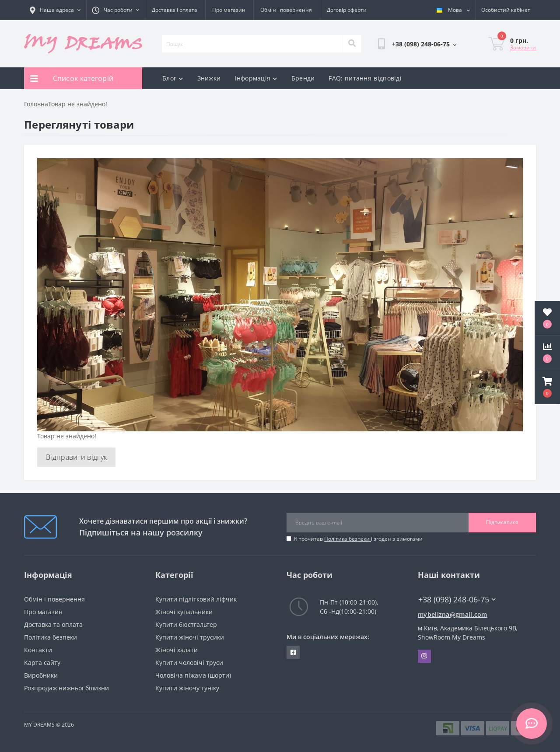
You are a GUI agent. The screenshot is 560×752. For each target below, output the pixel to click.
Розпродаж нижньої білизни (66, 688)
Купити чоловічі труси (189, 663)
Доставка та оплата (53, 624)
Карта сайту (42, 663)
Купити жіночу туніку (187, 688)
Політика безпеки (348, 539)
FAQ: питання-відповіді (365, 78)
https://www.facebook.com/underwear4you (293, 652)
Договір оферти (347, 10)
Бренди (303, 78)
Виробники (41, 675)
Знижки (209, 78)
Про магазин (229, 10)
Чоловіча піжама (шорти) (193, 675)
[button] (547, 387)
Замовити (523, 47)
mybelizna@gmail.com (453, 614)
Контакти (38, 650)
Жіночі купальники (184, 612)
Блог (173, 78)
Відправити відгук (76, 457)
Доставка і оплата (175, 10)
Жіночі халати (177, 650)
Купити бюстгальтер (186, 624)
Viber (424, 656)
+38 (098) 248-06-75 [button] (457, 600)
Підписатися (502, 522)
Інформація (256, 78)
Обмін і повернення (286, 10)
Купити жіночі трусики (190, 637)
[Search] (352, 44)
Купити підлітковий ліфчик (196, 599)
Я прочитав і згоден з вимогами (358, 539)
